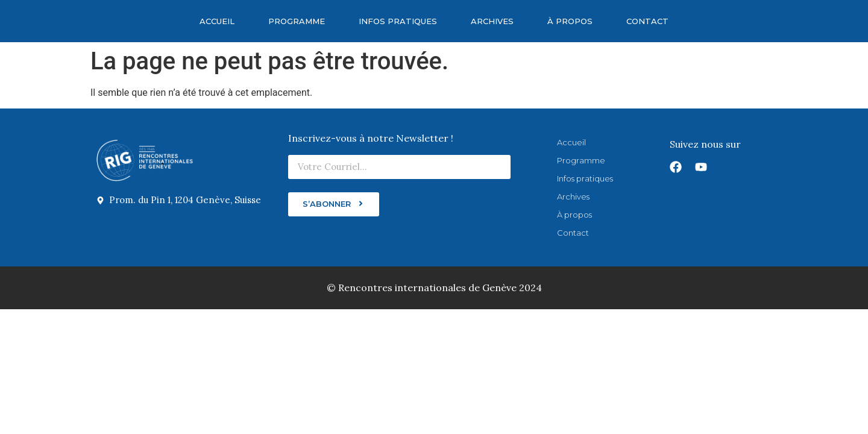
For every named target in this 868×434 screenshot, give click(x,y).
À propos (570, 21)
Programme (297, 21)
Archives (492, 21)
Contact (647, 21)
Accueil (217, 21)
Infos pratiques (398, 21)
